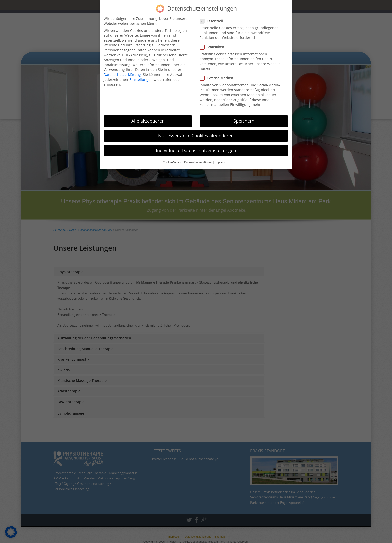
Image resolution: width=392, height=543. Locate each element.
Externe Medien (218, 76)
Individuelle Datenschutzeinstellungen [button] (196, 148)
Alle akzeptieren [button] (148, 119)
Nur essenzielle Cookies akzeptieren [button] (196, 134)
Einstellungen (141, 77)
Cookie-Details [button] (172, 160)
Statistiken (214, 45)
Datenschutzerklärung (122, 72)
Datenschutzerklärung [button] (198, 160)
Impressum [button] (222, 160)
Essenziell (213, 19)
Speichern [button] (244, 119)
